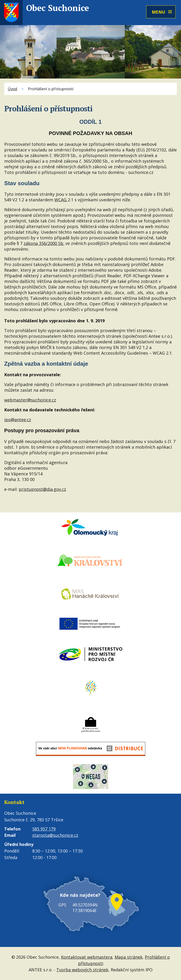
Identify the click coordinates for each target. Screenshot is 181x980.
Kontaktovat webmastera (87, 957)
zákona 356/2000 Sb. (44, 243)
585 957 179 (44, 829)
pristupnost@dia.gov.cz (42, 489)
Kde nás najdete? (80, 895)
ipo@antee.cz (18, 420)
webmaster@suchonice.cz (30, 400)
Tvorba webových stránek (82, 970)
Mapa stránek (129, 957)
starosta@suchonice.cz (55, 835)
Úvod (12, 89)
